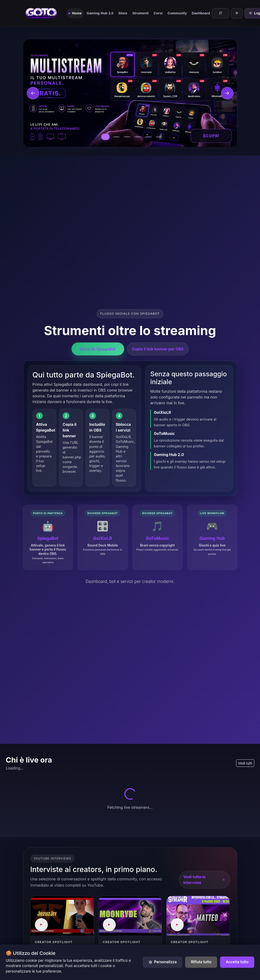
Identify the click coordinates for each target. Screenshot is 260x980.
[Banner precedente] (33, 93)
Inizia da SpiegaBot (98, 348)
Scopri (211, 136)
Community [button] (177, 13)
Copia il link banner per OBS (158, 348)
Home (77, 13)
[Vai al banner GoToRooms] (159, 137)
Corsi (158, 13)
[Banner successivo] (227, 93)
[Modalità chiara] (237, 13)
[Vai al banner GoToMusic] (138, 137)
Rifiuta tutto (201, 962)
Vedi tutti (245, 763)
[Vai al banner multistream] (105, 137)
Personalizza (163, 962)
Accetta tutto (237, 962)
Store (123, 13)
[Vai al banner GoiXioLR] (127, 137)
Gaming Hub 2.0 (100, 13)
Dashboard (201, 13)
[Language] (221, 13)
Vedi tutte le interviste (204, 880)
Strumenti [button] (140, 13)
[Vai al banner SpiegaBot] (116, 137)
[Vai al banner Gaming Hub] (148, 137)
